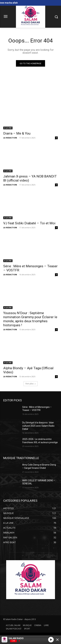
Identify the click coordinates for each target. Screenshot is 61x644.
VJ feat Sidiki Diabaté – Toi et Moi (29, 223)
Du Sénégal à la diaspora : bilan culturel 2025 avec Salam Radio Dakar (38, 426)
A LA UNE (8, 128)
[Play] (51, 639)
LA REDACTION (10, 138)
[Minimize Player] (57, 640)
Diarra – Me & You (17, 133)
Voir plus (31, 384)
